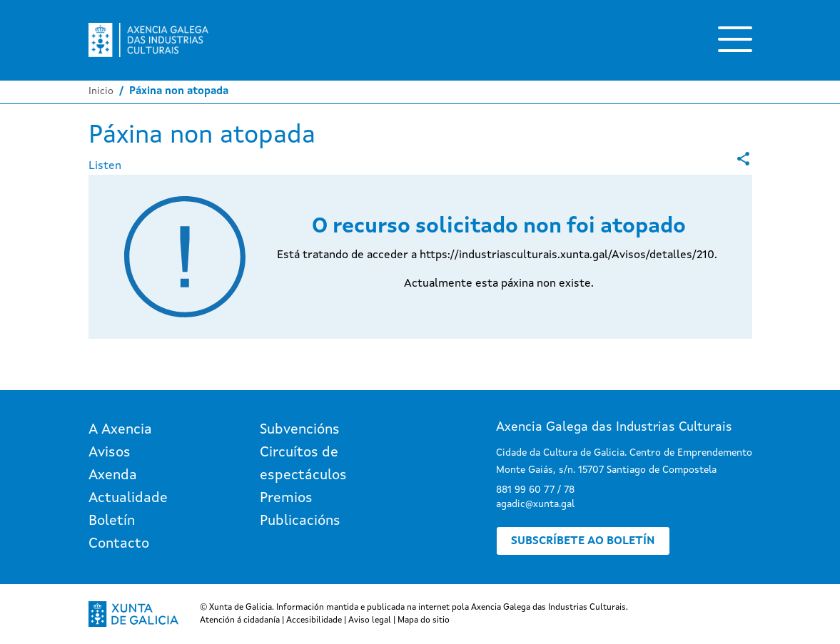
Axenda (113, 476)
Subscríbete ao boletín (583, 541)
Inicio (101, 91)
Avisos (110, 453)
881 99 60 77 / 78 (535, 490)
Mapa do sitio (424, 620)
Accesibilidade (314, 620)
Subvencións (300, 430)
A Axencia (120, 430)
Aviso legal (370, 620)
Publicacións (300, 521)
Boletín (112, 521)
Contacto (119, 544)
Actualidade (128, 499)
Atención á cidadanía (240, 620)
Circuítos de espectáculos (303, 464)
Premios (286, 499)
